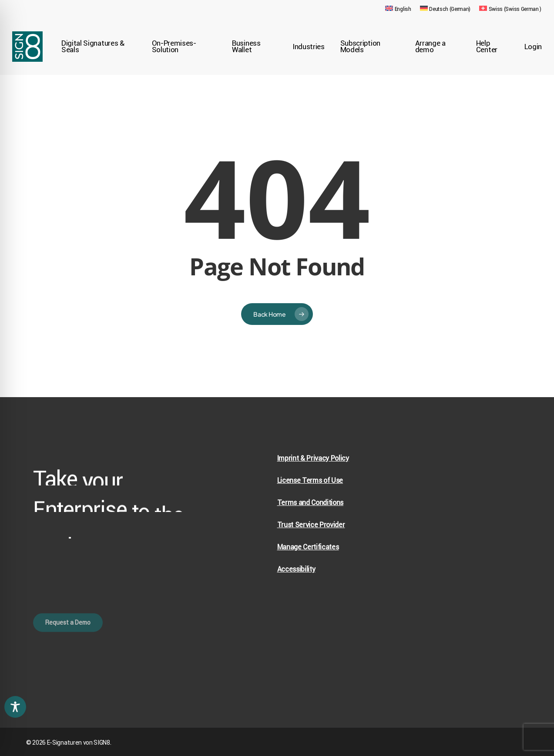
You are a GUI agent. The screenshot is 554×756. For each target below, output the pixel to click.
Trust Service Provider (311, 525)
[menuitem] (398, 9)
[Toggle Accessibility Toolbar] (15, 707)
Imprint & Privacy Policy (313, 458)
